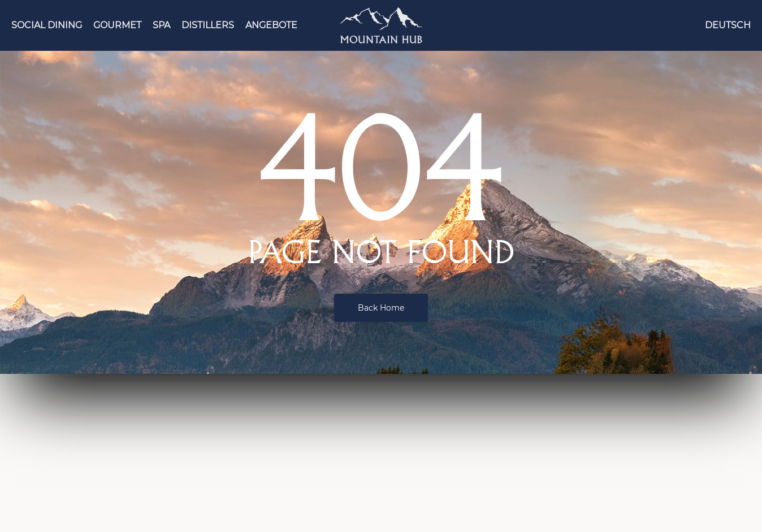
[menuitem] (728, 25)
